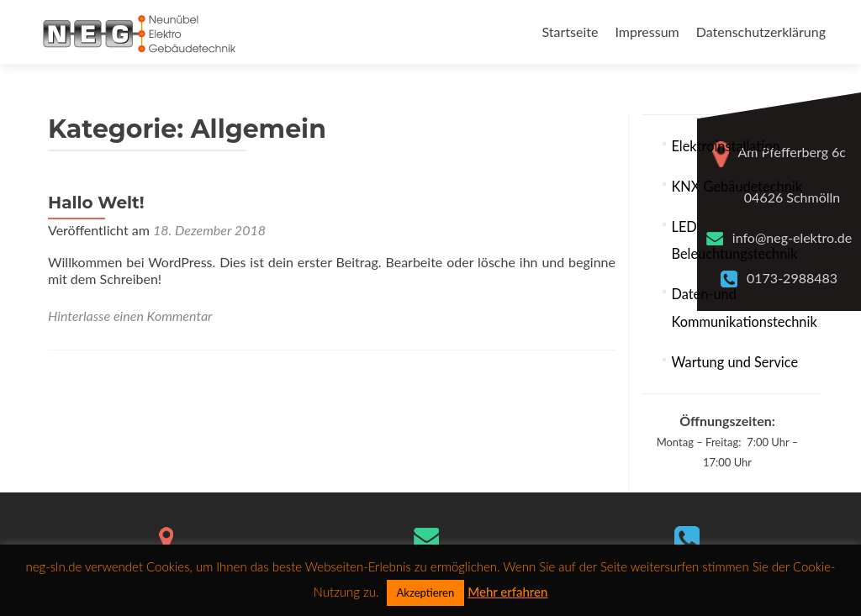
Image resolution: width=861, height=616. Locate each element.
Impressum (647, 32)
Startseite (570, 32)
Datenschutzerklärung (761, 32)
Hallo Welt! (96, 203)
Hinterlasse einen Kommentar (130, 316)
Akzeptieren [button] (426, 592)
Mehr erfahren (507, 592)
